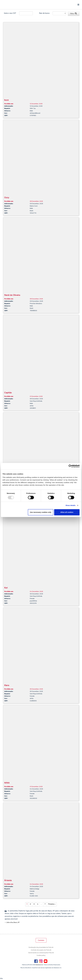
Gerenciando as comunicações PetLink (41, 953)
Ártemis (8, 881)
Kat (6, 588)
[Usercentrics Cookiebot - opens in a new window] (70, 466)
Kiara (7, 686)
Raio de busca (44, 13)
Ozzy (7, 198)
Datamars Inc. (39, 965)
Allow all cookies (67, 512)
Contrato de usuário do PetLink (41, 950)
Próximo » (52, 904)
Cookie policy (41, 956)
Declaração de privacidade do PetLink (41, 948)
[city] (26, 13)
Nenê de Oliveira (12, 295)
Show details (71, 505)
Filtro (73, 14)
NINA (7, 783)
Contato (41, 941)
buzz (7, 100)
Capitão (8, 393)
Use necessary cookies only (41, 512)
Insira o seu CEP (10, 13)
